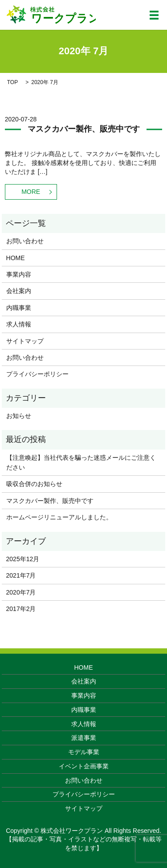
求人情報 (19, 324)
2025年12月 (23, 559)
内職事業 (19, 308)
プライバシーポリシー (37, 374)
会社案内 (19, 291)
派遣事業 (84, 738)
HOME (16, 258)
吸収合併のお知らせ (34, 484)
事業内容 (19, 274)
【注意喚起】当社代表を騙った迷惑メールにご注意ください (81, 462)
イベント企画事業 (84, 766)
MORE (31, 192)
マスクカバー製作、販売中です (84, 129)
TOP (12, 82)
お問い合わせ (25, 241)
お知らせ (19, 416)
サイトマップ (25, 341)
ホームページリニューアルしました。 (59, 517)
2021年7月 (21, 575)
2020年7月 (21, 592)
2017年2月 (21, 609)
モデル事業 (84, 752)
